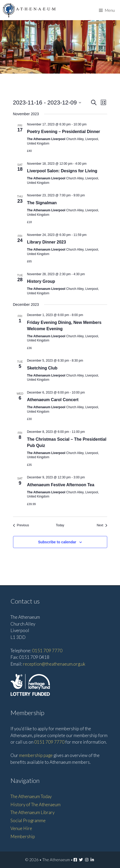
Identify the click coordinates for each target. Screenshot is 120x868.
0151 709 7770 (47, 651)
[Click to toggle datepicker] (47, 103)
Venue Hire (21, 828)
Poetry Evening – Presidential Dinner (64, 132)
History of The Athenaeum (35, 805)
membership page (36, 755)
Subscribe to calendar (57, 542)
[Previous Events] (21, 525)
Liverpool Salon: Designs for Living (62, 171)
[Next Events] (102, 525)
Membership (23, 836)
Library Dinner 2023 (47, 242)
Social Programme (28, 820)
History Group (41, 281)
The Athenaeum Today (31, 796)
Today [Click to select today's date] (60, 525)
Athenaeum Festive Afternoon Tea (61, 485)
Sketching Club (42, 368)
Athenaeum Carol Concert (53, 400)
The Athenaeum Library (32, 812)
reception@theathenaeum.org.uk (54, 664)
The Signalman (42, 203)
